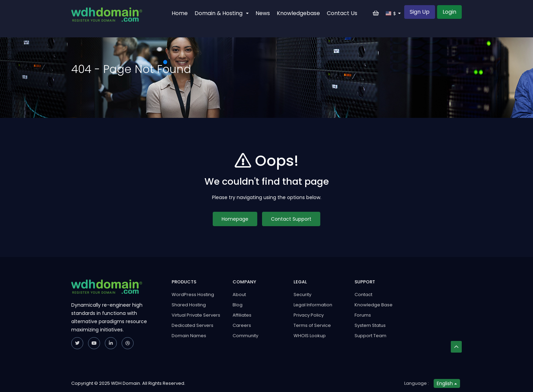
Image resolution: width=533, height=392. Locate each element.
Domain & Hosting (222, 13)
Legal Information (313, 305)
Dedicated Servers (193, 325)
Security (302, 295)
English (447, 383)
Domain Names (189, 336)
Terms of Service (312, 325)
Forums (363, 315)
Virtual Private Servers (196, 315)
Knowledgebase (298, 13)
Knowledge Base (374, 305)
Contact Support (291, 219)
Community (245, 336)
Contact (363, 295)
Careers (242, 325)
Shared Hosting (189, 305)
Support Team (370, 336)
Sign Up (420, 12)
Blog (238, 305)
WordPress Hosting (193, 295)
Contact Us (342, 13)
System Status (370, 325)
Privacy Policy (309, 315)
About (239, 295)
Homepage (235, 219)
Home (180, 13)
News (263, 13)
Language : (417, 383)
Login (449, 12)
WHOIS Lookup (310, 336)
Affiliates (242, 315)
